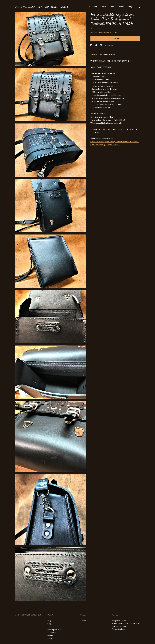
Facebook (83, 621)
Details (94, 54)
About (103, 7)
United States (106, 32)
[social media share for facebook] (92, 45)
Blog (95, 7)
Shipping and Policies (55, 630)
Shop (88, 7)
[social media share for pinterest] (101, 45)
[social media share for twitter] (96, 45)
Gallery (121, 7)
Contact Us (52, 633)
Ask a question (110, 45)
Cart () (130, 7)
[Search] (139, 7)
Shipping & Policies (108, 54)
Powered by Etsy (118, 629)
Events (112, 7)
